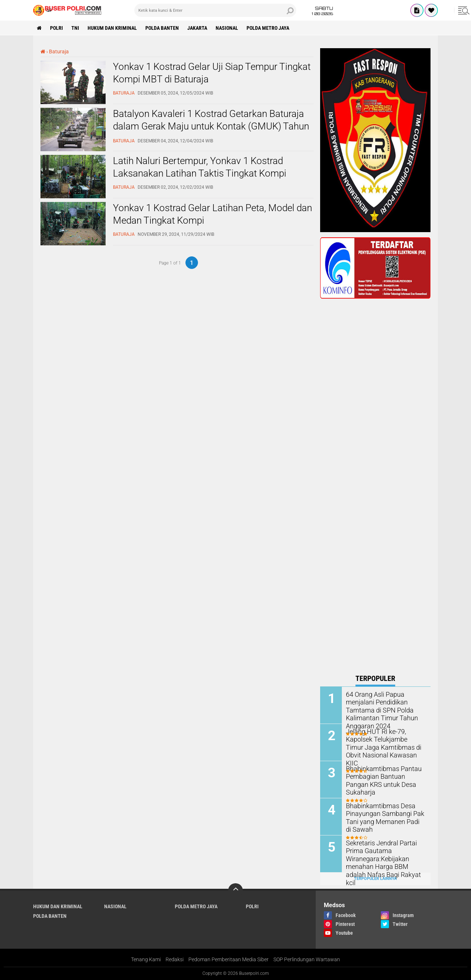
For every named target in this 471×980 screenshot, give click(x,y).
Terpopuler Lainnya (375, 879)
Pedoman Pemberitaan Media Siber (229, 959)
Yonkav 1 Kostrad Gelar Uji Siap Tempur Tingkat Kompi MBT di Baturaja (212, 73)
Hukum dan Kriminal (112, 28)
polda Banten (162, 28)
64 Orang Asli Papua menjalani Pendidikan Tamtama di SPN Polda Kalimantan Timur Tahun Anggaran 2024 (378, 709)
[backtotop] (235, 891)
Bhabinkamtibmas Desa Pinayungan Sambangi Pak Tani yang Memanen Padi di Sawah (382, 817)
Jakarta (197, 28)
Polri (56, 28)
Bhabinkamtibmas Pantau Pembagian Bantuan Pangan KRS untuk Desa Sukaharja (383, 776)
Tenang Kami (146, 959)
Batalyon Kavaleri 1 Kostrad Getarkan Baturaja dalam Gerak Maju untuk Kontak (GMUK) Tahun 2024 (211, 126)
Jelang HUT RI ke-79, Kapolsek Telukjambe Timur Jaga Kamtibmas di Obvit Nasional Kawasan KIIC (382, 743)
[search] (215, 10)
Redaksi (175, 959)
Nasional (227, 28)
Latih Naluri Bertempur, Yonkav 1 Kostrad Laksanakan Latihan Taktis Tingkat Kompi (200, 167)
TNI (75, 28)
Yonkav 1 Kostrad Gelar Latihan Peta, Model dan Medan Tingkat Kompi (213, 214)
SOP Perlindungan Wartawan (307, 959)
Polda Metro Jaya (268, 28)
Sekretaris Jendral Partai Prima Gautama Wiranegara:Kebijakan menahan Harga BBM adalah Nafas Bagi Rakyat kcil (384, 858)
